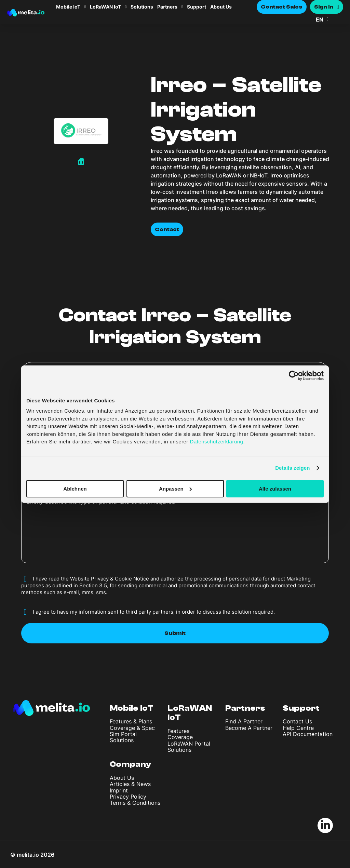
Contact (167, 229)
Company (131, 764)
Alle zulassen (275, 488)
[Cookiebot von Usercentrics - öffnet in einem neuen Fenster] (294, 375)
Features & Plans (131, 721)
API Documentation (308, 734)
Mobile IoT (68, 7)
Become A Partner (249, 728)
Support (197, 7)
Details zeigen (292, 468)
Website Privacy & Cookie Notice (110, 579)
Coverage (180, 737)
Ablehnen (75, 488)
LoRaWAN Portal (189, 744)
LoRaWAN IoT (105, 7)
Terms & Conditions (135, 803)
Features (178, 731)
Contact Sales (282, 7)
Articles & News (130, 784)
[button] (329, 19)
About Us (221, 7)
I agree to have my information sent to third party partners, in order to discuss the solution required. (154, 612)
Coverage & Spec (132, 728)
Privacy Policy (128, 797)
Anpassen (175, 488)
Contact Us (297, 721)
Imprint (119, 790)
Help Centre (298, 728)
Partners (167, 7)
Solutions (142, 7)
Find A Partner (244, 721)
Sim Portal (123, 734)
